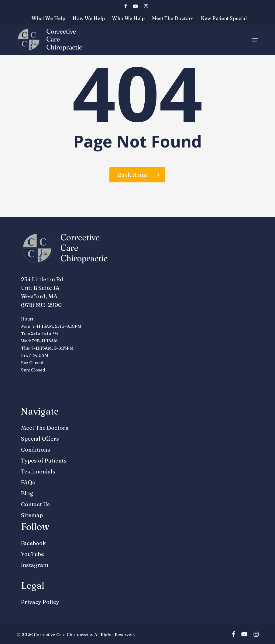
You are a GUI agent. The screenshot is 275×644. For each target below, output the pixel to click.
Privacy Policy (40, 602)
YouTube (33, 554)
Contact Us (35, 504)
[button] (255, 40)
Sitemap (32, 515)
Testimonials (38, 471)
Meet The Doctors (45, 428)
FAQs (28, 482)
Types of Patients (44, 461)
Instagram (35, 565)
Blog (27, 493)
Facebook (33, 543)
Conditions (36, 450)
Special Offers (40, 439)
